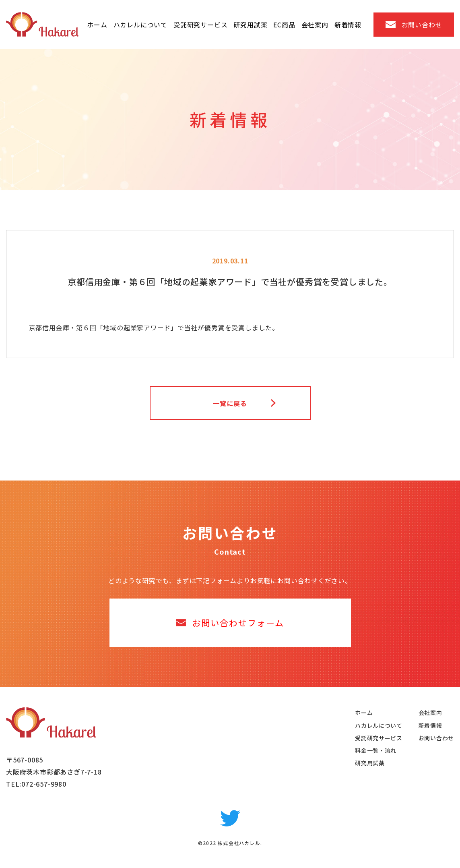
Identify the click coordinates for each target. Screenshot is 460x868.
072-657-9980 (44, 784)
